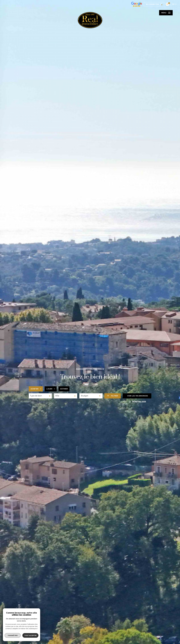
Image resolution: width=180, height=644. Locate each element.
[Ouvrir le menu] (166, 13)
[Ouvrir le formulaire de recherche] (113, 396)
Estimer (64, 389)
